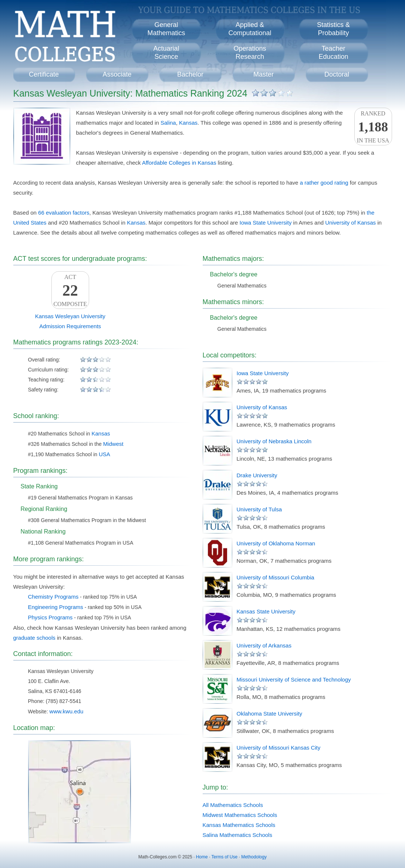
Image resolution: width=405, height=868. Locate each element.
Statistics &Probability (333, 29)
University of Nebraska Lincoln (274, 441)
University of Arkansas (264, 645)
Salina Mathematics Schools (237, 835)
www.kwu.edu (67, 711)
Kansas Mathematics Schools (239, 825)
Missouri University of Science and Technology (294, 679)
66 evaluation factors (64, 213)
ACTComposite (70, 290)
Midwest (113, 444)
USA (104, 454)
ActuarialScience (166, 53)
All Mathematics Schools (233, 805)
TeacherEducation (333, 53)
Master (264, 74)
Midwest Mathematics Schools (240, 815)
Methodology (254, 857)
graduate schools (34, 638)
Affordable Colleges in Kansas (179, 163)
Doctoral (337, 74)
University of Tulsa (259, 509)
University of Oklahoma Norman (276, 543)
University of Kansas (350, 223)
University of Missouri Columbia (276, 577)
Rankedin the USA (373, 127)
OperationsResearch (250, 53)
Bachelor (190, 74)
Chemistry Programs (53, 597)
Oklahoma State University (270, 714)
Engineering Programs (56, 607)
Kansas (188, 123)
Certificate (44, 74)
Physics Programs (50, 617)
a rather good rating (324, 183)
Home (202, 857)
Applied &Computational (250, 29)
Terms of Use (224, 857)
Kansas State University (266, 611)
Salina (168, 123)
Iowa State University (266, 223)
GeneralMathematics (166, 29)
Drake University (257, 475)
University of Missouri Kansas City (279, 748)
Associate (117, 74)
